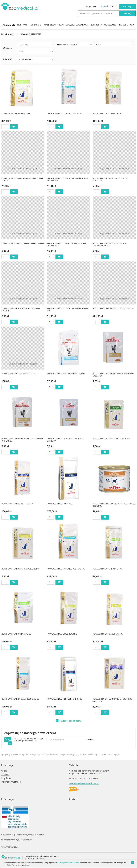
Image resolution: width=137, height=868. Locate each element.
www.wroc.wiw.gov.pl (10, 847)
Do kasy (127, 6)
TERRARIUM (35, 25)
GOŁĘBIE (70, 25)
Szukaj (127, 13)
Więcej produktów (71, 721)
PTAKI (61, 25)
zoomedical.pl (31, 856)
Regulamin (6, 778)
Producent (7, 34)
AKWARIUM (82, 25)
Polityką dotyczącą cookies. (68, 863)
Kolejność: (7, 59)
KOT (25, 25)
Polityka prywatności (11, 782)
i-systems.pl (40, 858)
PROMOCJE (9, 25)
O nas (4, 771)
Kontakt (5, 775)
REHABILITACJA (127, 25)
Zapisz (90, 740)
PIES (19, 25)
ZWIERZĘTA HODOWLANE (103, 25)
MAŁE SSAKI (50, 25)
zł (109, 6)
